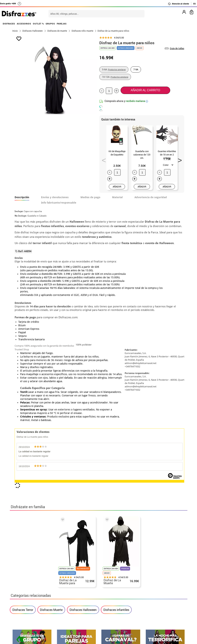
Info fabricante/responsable (59, 203)
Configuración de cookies (31, 614)
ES (195, 4)
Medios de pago (90, 197)
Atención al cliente (178, 4)
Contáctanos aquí (83, 587)
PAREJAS (62, 24)
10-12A (115, 77)
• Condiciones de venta (28, 596)
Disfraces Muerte (51, 439)
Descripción (22, 197)
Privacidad (39, 601)
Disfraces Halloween (83, 439)
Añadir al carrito (145, 90)
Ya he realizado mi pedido (152, 587)
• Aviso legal (21, 601)
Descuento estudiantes (30, 587)
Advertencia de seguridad (151, 197)
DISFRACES (9, 24)
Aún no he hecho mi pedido (152, 583)
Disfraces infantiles (116, 439)
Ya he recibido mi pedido (151, 592)
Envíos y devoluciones (55, 197)
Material (117, 197)
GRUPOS (50, 24)
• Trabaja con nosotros (28, 619)
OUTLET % (38, 24)
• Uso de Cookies (24, 610)
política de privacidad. (112, 506)
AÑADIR (117, 187)
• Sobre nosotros (24, 592)
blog (178, 546)
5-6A (114, 69)
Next (179, 159)
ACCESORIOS (24, 24)
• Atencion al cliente (26, 605)
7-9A (136, 69)
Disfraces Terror (23, 439)
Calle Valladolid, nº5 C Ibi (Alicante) (150, 610)
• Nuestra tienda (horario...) (31, 583)
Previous (103, 159)
